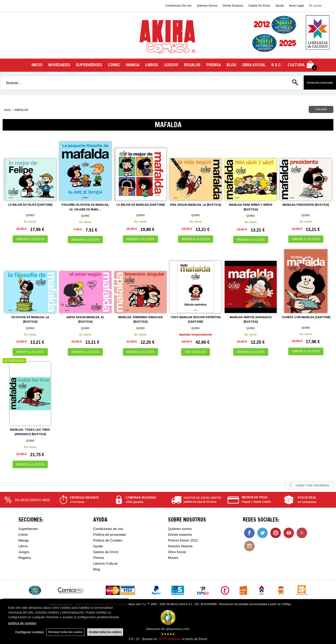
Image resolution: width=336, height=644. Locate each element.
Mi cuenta (315, 6)
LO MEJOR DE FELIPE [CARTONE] (30, 205)
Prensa (99, 558)
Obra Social (177, 552)
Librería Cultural (105, 563)
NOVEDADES (59, 65)
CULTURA (296, 65)
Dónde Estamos (233, 6)
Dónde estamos (180, 535)
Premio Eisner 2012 (183, 540)
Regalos (25, 558)
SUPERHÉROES (89, 65)
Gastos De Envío (259, 6)
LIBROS (152, 65)
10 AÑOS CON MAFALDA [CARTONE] (306, 317)
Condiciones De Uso (178, 6)
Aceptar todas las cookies (105, 632)
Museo (173, 558)
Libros (23, 546)
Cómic (23, 535)
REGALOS (192, 65)
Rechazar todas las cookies (65, 632)
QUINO (30, 215)
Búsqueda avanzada (320, 83)
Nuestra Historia (180, 546)
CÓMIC (114, 65)
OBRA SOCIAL (254, 65)
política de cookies (22, 623)
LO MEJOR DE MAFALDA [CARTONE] (140, 205)
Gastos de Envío (106, 552)
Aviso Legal (296, 6)
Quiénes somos (180, 529)
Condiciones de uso (108, 529)
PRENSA (214, 65)
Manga (24, 540)
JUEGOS (171, 65)
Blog (97, 569)
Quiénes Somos (207, 6)
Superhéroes (28, 529)
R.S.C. (277, 65)
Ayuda (280, 6)
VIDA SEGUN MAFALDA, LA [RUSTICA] (195, 205)
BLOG (231, 65)
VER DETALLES (195, 352)
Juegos (24, 552)
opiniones (170, 639)
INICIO (37, 65)
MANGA (133, 65)
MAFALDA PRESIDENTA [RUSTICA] (306, 205)
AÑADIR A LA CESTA (30, 239)
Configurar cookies (30, 632)
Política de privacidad (109, 535)
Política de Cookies (108, 540)
